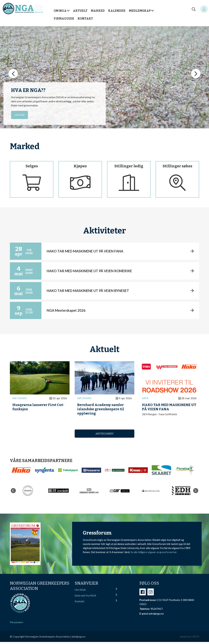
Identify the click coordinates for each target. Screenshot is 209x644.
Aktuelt (80, 11)
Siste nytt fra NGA (96, 598)
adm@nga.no (79, 638)
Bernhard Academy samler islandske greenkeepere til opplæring (103, 410)
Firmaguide (64, 19)
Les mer (20, 115)
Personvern (17, 624)
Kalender (117, 11)
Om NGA (60, 11)
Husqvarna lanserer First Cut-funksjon (36, 408)
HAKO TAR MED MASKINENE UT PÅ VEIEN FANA (169, 408)
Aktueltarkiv (105, 436)
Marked (98, 11)
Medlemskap (140, 11)
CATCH (194, 638)
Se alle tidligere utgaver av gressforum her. (155, 554)
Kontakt (85, 19)
